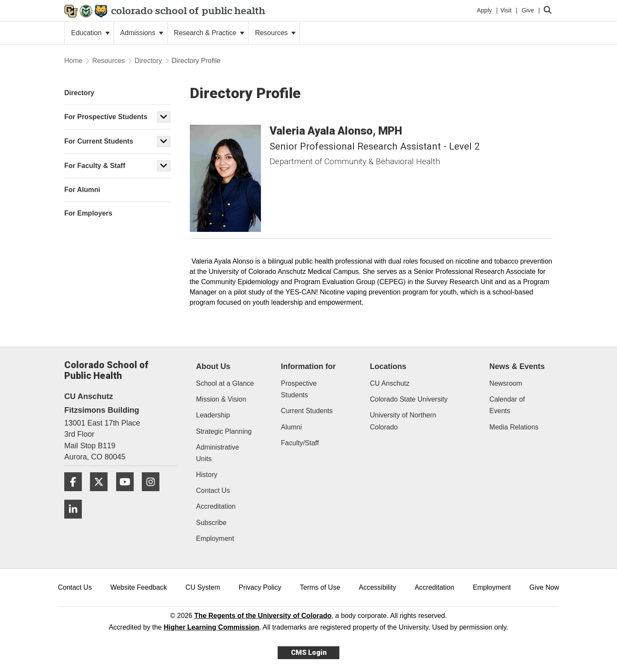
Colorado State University (409, 399)
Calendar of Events (507, 405)
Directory (148, 61)
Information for (308, 366)
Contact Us (213, 490)
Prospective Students (299, 389)
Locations (388, 366)
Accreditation (216, 506)
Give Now (544, 587)
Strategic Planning (224, 431)
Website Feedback (138, 587)
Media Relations (514, 427)
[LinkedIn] (76, 522)
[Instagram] (154, 494)
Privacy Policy (260, 587)
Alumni (292, 427)
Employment (215, 538)
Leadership (213, 415)
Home (73, 61)
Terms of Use (320, 587)
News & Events (517, 366)
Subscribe (211, 523)
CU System (203, 587)
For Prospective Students (106, 117)
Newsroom (506, 383)
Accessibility (377, 587)
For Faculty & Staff (95, 166)
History (207, 475)
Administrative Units (218, 453)
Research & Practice (209, 33)
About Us (213, 366)
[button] (164, 117)
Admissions (142, 33)
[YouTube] (128, 494)
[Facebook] (76, 494)
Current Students (307, 411)
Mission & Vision (221, 399)
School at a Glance (225, 383)
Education (90, 33)
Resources (275, 33)
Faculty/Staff (300, 443)
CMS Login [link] (309, 652)
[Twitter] (102, 494)
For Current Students (99, 141)
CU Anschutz (389, 383)
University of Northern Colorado (403, 421)
